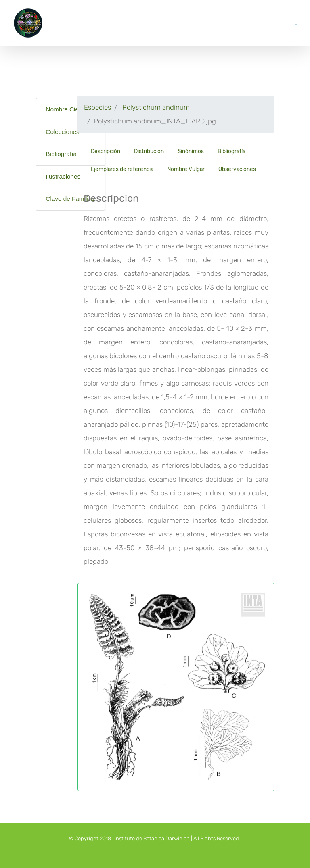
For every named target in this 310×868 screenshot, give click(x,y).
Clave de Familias (70, 199)
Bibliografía (61, 154)
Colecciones (62, 132)
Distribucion (149, 151)
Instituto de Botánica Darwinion (152, 838)
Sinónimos (191, 151)
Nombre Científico (70, 109)
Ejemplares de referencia (122, 169)
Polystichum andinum (156, 107)
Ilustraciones (63, 176)
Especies (97, 107)
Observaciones (237, 169)
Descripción (106, 151)
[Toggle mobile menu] (296, 22)
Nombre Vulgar (186, 169)
